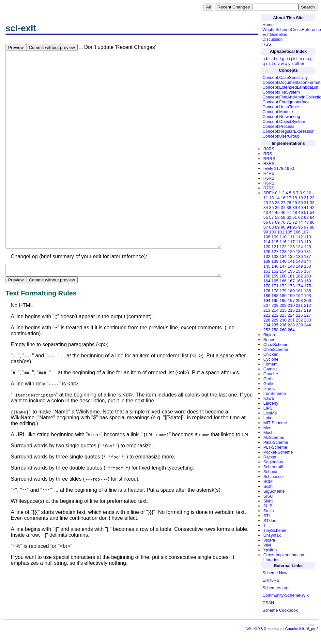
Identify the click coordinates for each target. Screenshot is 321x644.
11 (266, 198)
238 (291, 325)
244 (307, 325)
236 (283, 325)
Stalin (268, 511)
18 (295, 198)
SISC (268, 496)
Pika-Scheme (276, 442)
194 (267, 300)
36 (277, 208)
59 (283, 217)
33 (312, 203)
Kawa (268, 398)
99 (266, 232)
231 (291, 320)
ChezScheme (276, 344)
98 (312, 227)
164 (267, 281)
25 (271, 203)
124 (299, 247)
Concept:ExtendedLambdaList (290, 87)
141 (291, 261)
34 (266, 208)
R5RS (269, 178)
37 (283, 208)
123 (291, 247)
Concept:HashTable (281, 107)
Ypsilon (270, 550)
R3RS (269, 164)
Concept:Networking (281, 117)
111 (291, 237)
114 (267, 242)
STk (267, 516)
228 (267, 320)
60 (289, 217)
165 (275, 281)
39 (295, 208)
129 (291, 252)
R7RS (269, 188)
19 (300, 198)
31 (306, 203)
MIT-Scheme (275, 423)
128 (283, 252)
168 (299, 281)
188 (275, 296)
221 (267, 315)
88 (271, 227)
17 (289, 198)
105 (289, 232)
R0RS (269, 149)
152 (275, 271)
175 (307, 286)
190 (291, 296)
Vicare (269, 540)
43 (266, 212)
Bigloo (269, 335)
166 (283, 281)
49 (300, 212)
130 (299, 252)
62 (300, 217)
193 (307, 296)
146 (275, 266)
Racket (270, 457)
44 (271, 212)
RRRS (269, 159)
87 (266, 227)
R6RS (269, 183)
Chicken (271, 354)
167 (291, 281)
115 (275, 242)
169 (307, 281)
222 (275, 315)
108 (267, 237)
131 (307, 252)
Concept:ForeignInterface (286, 102)
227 (307, 315)
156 (299, 271)
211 (299, 305)
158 (267, 276)
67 (271, 222)
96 (300, 227)
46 (283, 212)
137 (307, 256)
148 (291, 266)
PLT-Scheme (275, 447)
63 (306, 217)
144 (307, 261)
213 (267, 310)
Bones (269, 340)
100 (273, 232)
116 (283, 242)
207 (267, 305)
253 (267, 330)
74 (300, 222)
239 (299, 325)
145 (267, 266)
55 (266, 217)
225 (299, 315)
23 (266, 203)
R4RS (269, 173)
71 (289, 222)
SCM (268, 481)
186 (267, 296)
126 (267, 252)
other (300, 63)
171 (275, 286)
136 (299, 256)
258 (275, 330)
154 (283, 271)
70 (283, 222)
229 (275, 320)
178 (275, 291)
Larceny (271, 403)
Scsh (268, 486)
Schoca (270, 472)
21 (306, 198)
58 (277, 217)
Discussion (273, 39)
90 (283, 227)
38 (289, 208)
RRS (268, 154)
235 (275, 325)
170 (267, 286)
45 (277, 212)
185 (307, 291)
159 (275, 276)
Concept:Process (278, 126)
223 (283, 315)
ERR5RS (271, 580)
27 (283, 203)
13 (271, 198)
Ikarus (269, 389)
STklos (270, 521)
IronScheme (275, 393)
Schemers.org (276, 588)
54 (312, 212)
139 (275, 261)
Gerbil (269, 379)
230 (283, 320)
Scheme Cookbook (280, 610)
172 (283, 286)
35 (271, 208)
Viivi (267, 545)
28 (289, 203)
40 (300, 208)
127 (275, 252)
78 (306, 222)
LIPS (268, 408)
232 (299, 320)
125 (307, 247)
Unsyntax (272, 535)
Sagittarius (273, 462)
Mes (267, 428)
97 (306, 227)
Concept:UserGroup (281, 136)
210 (291, 305)
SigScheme (274, 491)
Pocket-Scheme (278, 452)
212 (307, 305)
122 (283, 247)
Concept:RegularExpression (289, 131)
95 (295, 227)
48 (295, 212)
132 (267, 256)
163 (307, 276)
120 (267, 247)
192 (299, 296)
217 (299, 310)
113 (307, 237)
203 (299, 300)
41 (306, 208)
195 (275, 300)
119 (307, 242)
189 (283, 296)
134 (283, 256)
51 (306, 212)
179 (283, 291)
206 (307, 300)
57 (271, 217)
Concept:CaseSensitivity (285, 77)
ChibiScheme (276, 349)
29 (295, 203)
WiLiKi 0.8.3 (256, 634)
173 (291, 286)
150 (307, 266)
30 (300, 203)
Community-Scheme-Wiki (286, 595)
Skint (268, 501)
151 (267, 271)
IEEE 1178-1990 (279, 168)
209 (283, 305)
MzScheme (274, 437)
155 (291, 271)
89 (277, 227)
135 (291, 256)
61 (295, 217)
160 (283, 276)
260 (283, 330)
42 (312, 208)
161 (291, 276)
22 (312, 198)
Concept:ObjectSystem (284, 121)
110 (283, 237)
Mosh (268, 433)
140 (283, 261)
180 (291, 291)
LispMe (270, 413)
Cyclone (271, 359)
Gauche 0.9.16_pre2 (302, 634)
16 (283, 198)
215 (283, 310)
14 (277, 198)
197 (291, 300)
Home (268, 25)
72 (295, 222)
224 (291, 315)
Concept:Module (278, 112)
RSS (267, 44)
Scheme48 (273, 467)
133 (275, 256)
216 (291, 310)
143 (299, 261)
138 (267, 261)
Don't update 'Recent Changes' (120, 47)
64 (312, 217)
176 (267, 291)
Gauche (271, 374)
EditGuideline (275, 34)
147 (283, 266)
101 (281, 232)
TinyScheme (275, 530)
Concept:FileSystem (281, 92)
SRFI (268, 193)
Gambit (270, 369)
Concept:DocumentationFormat (292, 82)
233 (307, 320)
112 (299, 237)
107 (305, 232)
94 (289, 227)
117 (291, 242)
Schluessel (273, 477)
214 (275, 310)
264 (291, 330)
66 (266, 222)
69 (277, 222)
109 (275, 237)
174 (299, 286)
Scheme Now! (276, 573)
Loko (268, 418)
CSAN (268, 603)
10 (309, 193)
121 (275, 247)
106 (297, 232)
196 (283, 300)
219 (307, 310)
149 (299, 266)
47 (289, 212)
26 (277, 203)
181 (299, 291)
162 (299, 276)
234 (267, 325)
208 (275, 305)
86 (312, 222)
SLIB (268, 506)
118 (299, 242)
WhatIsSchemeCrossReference (292, 30)
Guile (268, 384)
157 (307, 271)
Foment (270, 364)
